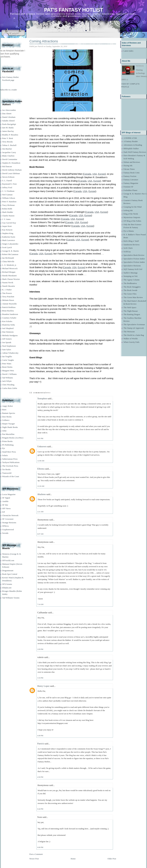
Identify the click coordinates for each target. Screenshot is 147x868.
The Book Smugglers (132, 287)
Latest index (128, 51)
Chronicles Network (10, 515)
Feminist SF (128, 187)
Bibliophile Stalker (131, 148)
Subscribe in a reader (8, 90)
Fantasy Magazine (131, 183)
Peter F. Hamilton (9, 202)
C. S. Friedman (8, 191)
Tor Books (6, 469)
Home (73, 859)
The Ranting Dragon (132, 314)
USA (95, 174)
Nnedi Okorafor (9, 286)
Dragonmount (8, 570)
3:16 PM (40, 678)
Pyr (4, 448)
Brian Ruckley (8, 311)
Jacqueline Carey (9, 152)
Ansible (5, 501)
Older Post (112, 859)
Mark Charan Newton (11, 279)
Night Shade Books (10, 427)
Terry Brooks (8, 142)
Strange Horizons (9, 523)
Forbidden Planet (130, 190)
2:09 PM (40, 649)
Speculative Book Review (134, 255)
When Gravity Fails (131, 342)
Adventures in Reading (133, 145)
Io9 (3, 512)
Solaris (5, 455)
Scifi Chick (128, 248)
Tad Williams (8, 378)
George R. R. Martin (10, 251)
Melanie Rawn (8, 300)
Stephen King (8, 233)
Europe (102, 174)
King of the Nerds (131, 214)
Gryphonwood (8, 529)
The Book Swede (130, 290)
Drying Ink (128, 166)
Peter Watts (7, 364)
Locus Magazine (9, 494)
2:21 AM (40, 512)
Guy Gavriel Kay (9, 223)
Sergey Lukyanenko (10, 244)
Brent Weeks (7, 367)
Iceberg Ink (128, 210)
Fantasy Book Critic (132, 173)
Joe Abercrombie (9, 110)
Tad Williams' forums (11, 598)
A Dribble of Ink (130, 138)
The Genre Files (130, 294)
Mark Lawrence (9, 240)
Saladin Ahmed (8, 121)
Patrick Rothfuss (9, 307)
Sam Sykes (7, 350)
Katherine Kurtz (9, 237)
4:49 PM (40, 736)
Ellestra (41, 469)
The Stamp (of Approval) (134, 328)
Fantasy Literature (131, 180)
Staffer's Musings (131, 273)
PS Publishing (8, 445)
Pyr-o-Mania (129, 231)
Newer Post (34, 859)
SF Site (5, 505)
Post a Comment (36, 854)
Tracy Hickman (8, 205)
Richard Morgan (9, 272)
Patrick (41, 744)
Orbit (4, 431)
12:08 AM (41, 461)
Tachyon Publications (11, 462)
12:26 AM (41, 486)
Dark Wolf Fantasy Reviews (135, 152)
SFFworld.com (8, 560)
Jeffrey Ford (7, 187)
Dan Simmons (8, 332)
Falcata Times (129, 169)
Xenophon (42, 398)
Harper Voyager (9, 424)
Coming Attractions (44, 41)
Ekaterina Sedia (9, 325)
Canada (87, 174)
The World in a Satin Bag (134, 335)
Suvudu (5, 533)
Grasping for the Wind (133, 207)
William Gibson (9, 198)
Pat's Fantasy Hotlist (73, 10)
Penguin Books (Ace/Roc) (13, 438)
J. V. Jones (6, 219)
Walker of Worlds (131, 339)
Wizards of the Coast (11, 476)
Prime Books (7, 441)
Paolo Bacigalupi (9, 124)
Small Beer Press (9, 452)
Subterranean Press (10, 459)
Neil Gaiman (7, 195)
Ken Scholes (7, 321)
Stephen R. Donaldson (11, 163)
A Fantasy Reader (131, 141)
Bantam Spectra (9, 413)
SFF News (6, 508)
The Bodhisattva (130, 283)
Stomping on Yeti (131, 276)
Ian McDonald (8, 258)
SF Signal (6, 498)
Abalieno (42, 494)
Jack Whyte (7, 381)
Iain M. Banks (8, 128)
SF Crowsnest (8, 519)
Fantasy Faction (130, 176)
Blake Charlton (8, 156)
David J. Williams (9, 374)
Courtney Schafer (9, 318)
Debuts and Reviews (132, 162)
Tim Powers (7, 293)
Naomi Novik (8, 282)
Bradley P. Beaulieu (10, 135)
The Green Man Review (133, 297)
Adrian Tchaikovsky (10, 353)
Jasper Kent (7, 226)
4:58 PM (40, 777)
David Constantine (10, 159)
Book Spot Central (10, 574)
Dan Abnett (7, 114)
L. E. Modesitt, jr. (9, 265)
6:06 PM (40, 847)
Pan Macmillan (8, 434)
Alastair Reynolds (9, 304)
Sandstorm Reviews (132, 245)
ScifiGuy (127, 252)
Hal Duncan (7, 166)
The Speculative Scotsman (134, 324)
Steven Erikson (8, 177)
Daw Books (7, 417)
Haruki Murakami (9, 276)
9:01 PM (40, 438)
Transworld (7, 473)
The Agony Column (131, 280)
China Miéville (8, 261)
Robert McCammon (10, 254)
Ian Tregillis (7, 356)
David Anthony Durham (12, 170)
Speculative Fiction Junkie (134, 259)
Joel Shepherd (8, 328)
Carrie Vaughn (8, 360)
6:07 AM (40, 534)
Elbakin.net (7, 588)
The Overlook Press (10, 466)
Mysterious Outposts (132, 217)
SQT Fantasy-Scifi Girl (133, 269)
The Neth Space (130, 307)
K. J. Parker (7, 290)
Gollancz (6, 420)
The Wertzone (129, 332)
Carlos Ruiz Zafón (10, 388)
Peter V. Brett (8, 138)
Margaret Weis (8, 371)
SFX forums (7, 584)
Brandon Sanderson (10, 314)
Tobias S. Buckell (9, 145)
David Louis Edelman (11, 173)
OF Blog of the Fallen (132, 221)
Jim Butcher (7, 149)
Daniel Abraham (9, 117)
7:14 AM (40, 604)
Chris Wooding (8, 385)
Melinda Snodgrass (10, 335)
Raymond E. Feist (9, 184)
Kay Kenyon (7, 230)
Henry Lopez (43, 686)
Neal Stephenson (9, 346)
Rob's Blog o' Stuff (131, 241)
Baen (4, 410)
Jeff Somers (7, 339)
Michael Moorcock (10, 268)
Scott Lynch (7, 247)
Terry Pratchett (8, 297)
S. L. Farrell (7, 181)
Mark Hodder (8, 212)
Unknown (42, 446)
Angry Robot (7, 406)
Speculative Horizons (132, 266)
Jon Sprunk (7, 342)
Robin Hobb (7, 209)
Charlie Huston (8, 216)
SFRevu (5, 526)
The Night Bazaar (131, 311)
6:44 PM (40, 809)
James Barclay (8, 131)
